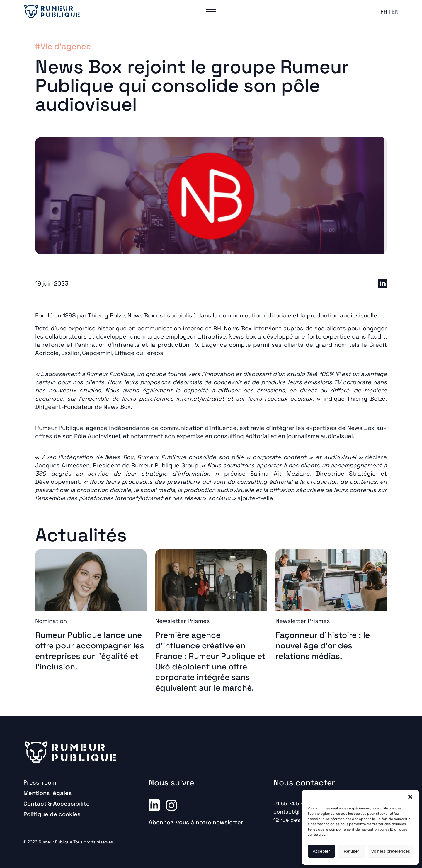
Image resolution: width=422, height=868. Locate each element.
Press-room (40, 782)
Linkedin (154, 805)
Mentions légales (48, 793)
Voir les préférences (390, 851)
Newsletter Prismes (183, 621)
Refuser (352, 851)
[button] (410, 797)
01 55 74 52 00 (292, 803)
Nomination (51, 621)
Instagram (171, 805)
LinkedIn (382, 283)
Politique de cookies (52, 814)
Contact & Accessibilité (57, 804)
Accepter (321, 851)
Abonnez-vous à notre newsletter (196, 822)
